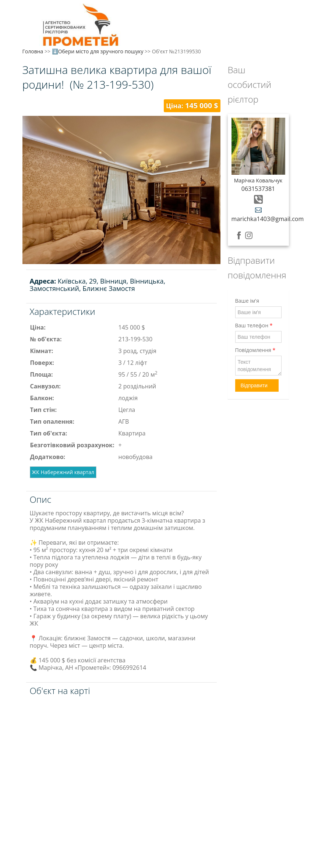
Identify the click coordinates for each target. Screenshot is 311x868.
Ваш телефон (254, 325)
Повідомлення (255, 350)
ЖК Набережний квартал (63, 472)
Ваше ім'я (247, 301)
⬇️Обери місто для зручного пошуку (98, 51)
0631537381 (258, 189)
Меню (29, 17)
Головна (33, 51)
